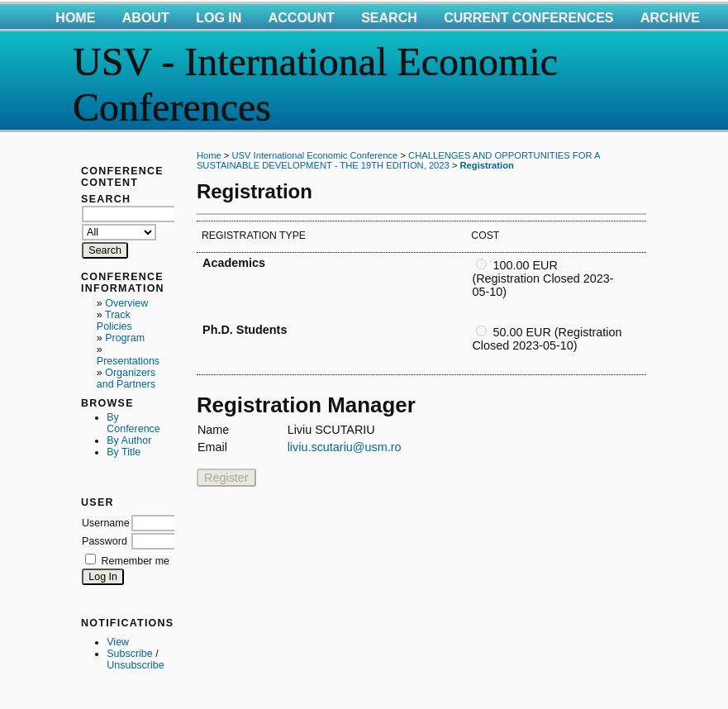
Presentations (128, 361)
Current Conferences (528, 18)
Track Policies (114, 321)
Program (125, 338)
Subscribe (129, 654)
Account (302, 18)
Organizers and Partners (126, 378)
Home (75, 18)
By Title (124, 452)
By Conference (133, 423)
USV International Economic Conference (314, 155)
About (146, 18)
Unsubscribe (135, 665)
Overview (126, 303)
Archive (670, 18)
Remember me (136, 561)
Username (106, 523)
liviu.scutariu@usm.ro (345, 447)
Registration (487, 165)
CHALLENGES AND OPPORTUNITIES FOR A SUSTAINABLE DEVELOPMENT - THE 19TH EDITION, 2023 (398, 160)
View (118, 642)
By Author (129, 440)
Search (389, 18)
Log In (219, 18)
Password (105, 541)
